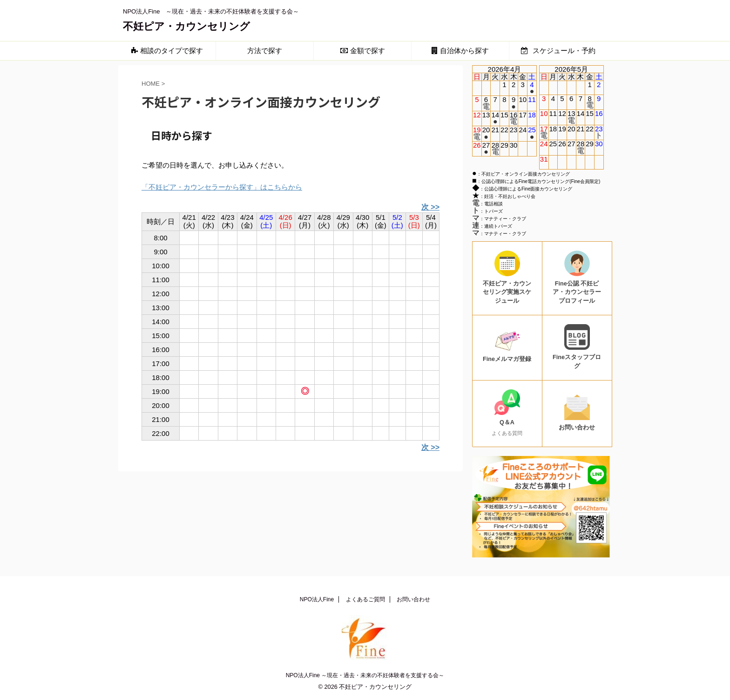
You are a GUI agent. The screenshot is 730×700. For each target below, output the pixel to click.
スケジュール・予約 (558, 51)
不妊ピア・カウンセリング (186, 26)
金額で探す (363, 51)
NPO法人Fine (317, 599)
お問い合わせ (413, 599)
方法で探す (265, 51)
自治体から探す (460, 51)
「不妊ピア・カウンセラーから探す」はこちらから (222, 187)
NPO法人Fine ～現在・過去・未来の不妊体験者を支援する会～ (365, 675)
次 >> (430, 207)
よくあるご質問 (365, 599)
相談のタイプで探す (167, 51)
